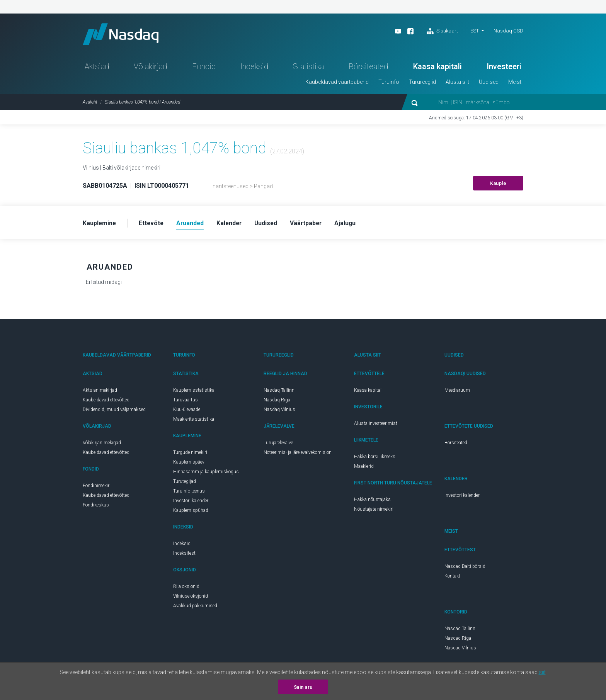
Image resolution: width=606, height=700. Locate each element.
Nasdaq (123, 35)
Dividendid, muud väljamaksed (114, 411)
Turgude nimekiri (190, 454)
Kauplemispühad (191, 512)
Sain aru (303, 687)
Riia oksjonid (186, 588)
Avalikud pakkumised (195, 608)
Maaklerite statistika (194, 421)
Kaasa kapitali (437, 68)
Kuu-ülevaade (187, 411)
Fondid (204, 68)
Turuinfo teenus (189, 493)
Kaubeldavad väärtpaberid (337, 83)
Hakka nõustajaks (372, 501)
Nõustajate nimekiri (374, 511)
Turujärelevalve (278, 445)
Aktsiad (97, 68)
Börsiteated (368, 68)
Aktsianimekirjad (100, 392)
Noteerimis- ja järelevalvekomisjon (298, 454)
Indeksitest (184, 555)
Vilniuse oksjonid (191, 598)
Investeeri (504, 68)
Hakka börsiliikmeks (375, 459)
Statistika (308, 68)
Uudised (489, 83)
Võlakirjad (150, 68)
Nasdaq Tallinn (279, 392)
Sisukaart (442, 31)
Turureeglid (422, 83)
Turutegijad (185, 483)
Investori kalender (191, 503)
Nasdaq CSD (508, 31)
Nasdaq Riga (277, 402)
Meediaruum (457, 392)
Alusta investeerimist (376, 425)
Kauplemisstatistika (194, 392)
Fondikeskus (96, 507)
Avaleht (90, 104)
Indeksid (254, 68)
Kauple (498, 185)
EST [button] (475, 31)
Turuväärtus (186, 402)
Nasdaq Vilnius (279, 411)
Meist (515, 83)
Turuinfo (389, 83)
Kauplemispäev (189, 464)
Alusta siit (457, 83)
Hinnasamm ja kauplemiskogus (206, 474)
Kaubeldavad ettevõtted (106, 402)
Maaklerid (364, 468)
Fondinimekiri (97, 488)
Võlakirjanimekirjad (102, 445)
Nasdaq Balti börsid (465, 568)
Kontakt (452, 578)
